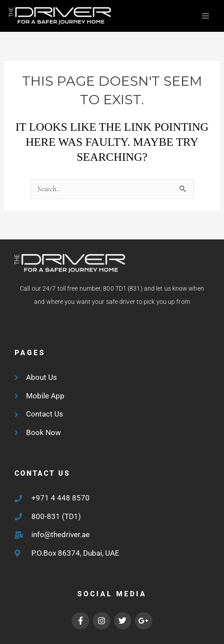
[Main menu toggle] (205, 16)
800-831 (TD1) (56, 516)
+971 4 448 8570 (61, 498)
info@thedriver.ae (61, 534)
